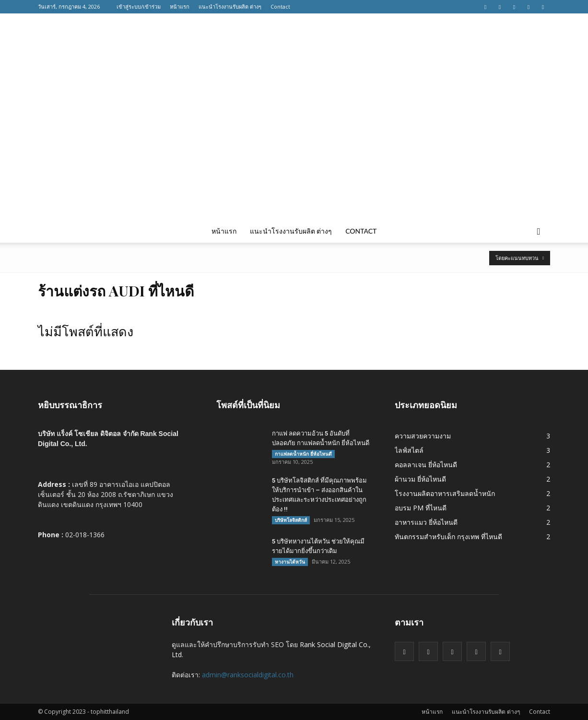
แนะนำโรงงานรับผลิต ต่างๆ (230, 6)
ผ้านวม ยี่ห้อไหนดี (420, 479)
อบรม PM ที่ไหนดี (421, 508)
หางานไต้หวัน (290, 562)
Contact (280, 6)
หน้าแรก (180, 6)
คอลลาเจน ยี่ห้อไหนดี (426, 465)
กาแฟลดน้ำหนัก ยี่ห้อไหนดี (303, 454)
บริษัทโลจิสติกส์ (291, 520)
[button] (539, 231)
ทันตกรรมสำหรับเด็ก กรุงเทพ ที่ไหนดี (448, 537)
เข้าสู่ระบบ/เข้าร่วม (139, 6)
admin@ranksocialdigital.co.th (248, 675)
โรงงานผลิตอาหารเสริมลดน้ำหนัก (445, 493)
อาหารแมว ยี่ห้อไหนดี (426, 522)
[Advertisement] (294, 148)
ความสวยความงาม (423, 436)
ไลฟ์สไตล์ (409, 450)
